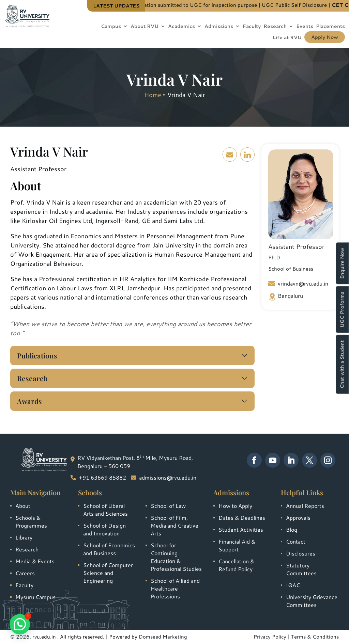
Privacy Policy (270, 637)
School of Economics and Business (109, 549)
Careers (25, 573)
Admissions (219, 27)
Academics (181, 27)
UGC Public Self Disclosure (312, 5)
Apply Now (325, 37)
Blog (292, 529)
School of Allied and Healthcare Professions (175, 588)
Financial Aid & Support (237, 545)
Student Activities (241, 529)
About (23, 506)
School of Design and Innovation (104, 529)
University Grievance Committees (312, 601)
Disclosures (301, 553)
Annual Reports (305, 506)
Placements (330, 27)
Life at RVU (287, 38)
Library (24, 537)
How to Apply (235, 506)
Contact (296, 541)
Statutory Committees (301, 569)
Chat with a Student (342, 364)
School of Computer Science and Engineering (108, 573)
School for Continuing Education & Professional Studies (176, 557)
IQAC (293, 585)
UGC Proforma (342, 309)
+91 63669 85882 (102, 477)
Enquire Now (342, 263)
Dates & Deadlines (242, 518)
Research (275, 27)
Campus (111, 27)
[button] (20, 624)
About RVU (145, 27)
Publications (37, 355)
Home (153, 95)
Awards (29, 401)
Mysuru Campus (35, 597)
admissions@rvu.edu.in (168, 477)
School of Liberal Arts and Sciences (105, 510)
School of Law (168, 506)
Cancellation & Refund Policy (236, 565)
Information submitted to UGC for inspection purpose (210, 5)
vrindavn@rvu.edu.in (298, 284)
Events (305, 27)
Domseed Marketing (163, 637)
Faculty (252, 27)
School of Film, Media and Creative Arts (174, 525)
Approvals (298, 518)
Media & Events (35, 561)
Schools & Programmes (31, 521)
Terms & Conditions (315, 637)
